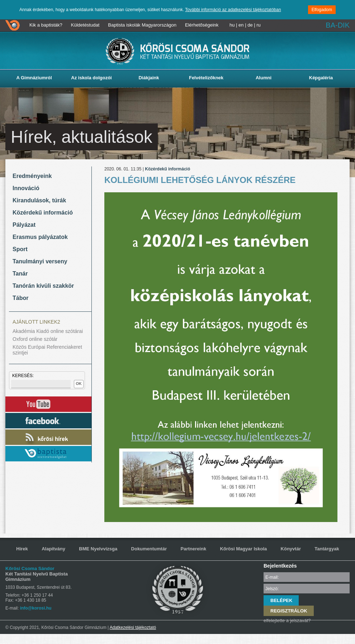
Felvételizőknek (206, 78)
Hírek (22, 549)
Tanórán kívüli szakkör (43, 286)
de (250, 25)
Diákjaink (149, 78)
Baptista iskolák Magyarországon (142, 25)
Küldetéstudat (85, 25)
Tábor (20, 298)
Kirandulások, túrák (39, 200)
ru (259, 25)
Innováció (26, 188)
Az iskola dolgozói (91, 78)
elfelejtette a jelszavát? (287, 621)
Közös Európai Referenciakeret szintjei (47, 350)
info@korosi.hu (36, 608)
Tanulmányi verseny (40, 261)
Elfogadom (322, 10)
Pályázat (24, 225)
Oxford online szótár (35, 339)
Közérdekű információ (43, 213)
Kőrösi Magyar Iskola (243, 549)
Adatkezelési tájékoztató (133, 627)
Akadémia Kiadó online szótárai (48, 331)
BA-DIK (338, 25)
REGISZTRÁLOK (289, 611)
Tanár (20, 274)
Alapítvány (53, 549)
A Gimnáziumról (34, 78)
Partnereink (194, 549)
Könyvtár (291, 549)
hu (232, 25)
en (241, 25)
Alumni (264, 78)
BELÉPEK (281, 600)
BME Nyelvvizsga (98, 549)
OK (79, 384)
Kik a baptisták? (46, 25)
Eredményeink (32, 176)
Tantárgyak (327, 549)
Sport (20, 249)
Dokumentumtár (149, 549)
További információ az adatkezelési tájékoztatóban (233, 10)
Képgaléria (321, 78)
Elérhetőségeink (202, 25)
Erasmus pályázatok (40, 237)
